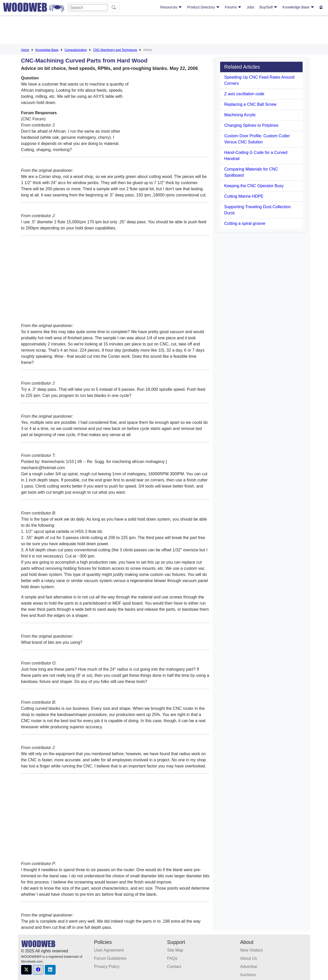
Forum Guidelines (110, 958)
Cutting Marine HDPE (244, 196)
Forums (233, 7)
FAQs (172, 958)
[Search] (88, 8)
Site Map (175, 950)
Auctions (248, 975)
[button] (26, 970)
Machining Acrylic (240, 115)
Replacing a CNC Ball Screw (250, 104)
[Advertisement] (164, 30)
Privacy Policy (107, 967)
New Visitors (252, 950)
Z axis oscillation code (244, 94)
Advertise (249, 967)
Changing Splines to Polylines (251, 125)
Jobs (251, 7)
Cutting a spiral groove (245, 223)
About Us (249, 958)
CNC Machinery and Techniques (115, 50)
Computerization (76, 50)
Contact (174, 967)
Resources (171, 7)
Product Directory (203, 7)
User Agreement (109, 950)
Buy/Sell (268, 7)
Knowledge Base (298, 7)
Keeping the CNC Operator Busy (254, 186)
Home (25, 50)
